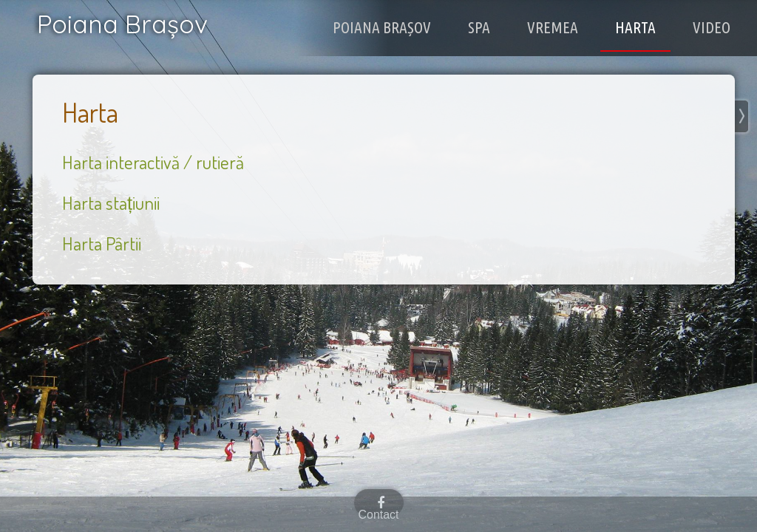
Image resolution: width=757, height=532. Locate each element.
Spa (499, 27)
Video (714, 27)
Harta (644, 27)
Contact (379, 515)
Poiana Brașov (410, 27)
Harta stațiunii (111, 202)
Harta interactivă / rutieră (153, 162)
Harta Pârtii (102, 243)
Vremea (567, 27)
